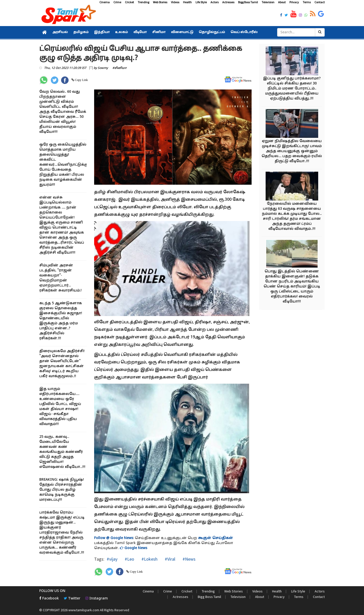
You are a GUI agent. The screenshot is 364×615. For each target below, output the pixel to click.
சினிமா (159, 32)
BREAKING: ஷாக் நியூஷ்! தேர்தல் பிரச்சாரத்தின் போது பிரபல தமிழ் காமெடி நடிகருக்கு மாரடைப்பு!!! (62, 490)
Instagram (97, 599)
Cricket (129, 2)
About (282, 2)
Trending (143, 2)
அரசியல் (60, 32)
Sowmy (103, 68)
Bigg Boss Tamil (248, 2)
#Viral (169, 559)
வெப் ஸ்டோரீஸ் (244, 32)
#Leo (129, 559)
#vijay (112, 559)
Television (268, 2)
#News (189, 559)
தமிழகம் (81, 32)
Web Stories (160, 2)
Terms (307, 2)
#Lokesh (149, 559)
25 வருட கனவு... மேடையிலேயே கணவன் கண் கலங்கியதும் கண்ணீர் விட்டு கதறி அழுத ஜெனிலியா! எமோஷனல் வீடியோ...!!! (62, 452)
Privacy (294, 2)
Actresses (228, 2)
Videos (175, 2)
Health (187, 2)
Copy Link (81, 80)
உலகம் (122, 32)
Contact (320, 2)
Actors (215, 2)
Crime (117, 2)
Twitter (72, 599)
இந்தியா (102, 32)
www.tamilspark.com (84, 610)
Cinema (105, 2)
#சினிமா (120, 68)
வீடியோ (140, 32)
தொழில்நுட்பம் (212, 32)
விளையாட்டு (182, 32)
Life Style (201, 2)
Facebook (49, 599)
